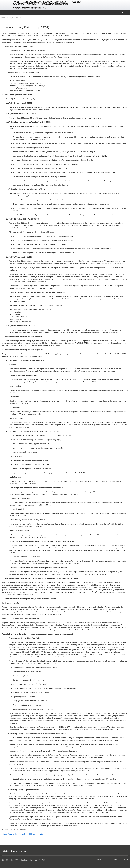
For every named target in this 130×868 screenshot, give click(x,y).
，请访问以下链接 (76, 2)
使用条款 (42, 860)
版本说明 (5, 860)
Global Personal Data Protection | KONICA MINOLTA (22, 834)
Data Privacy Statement (29, 860)
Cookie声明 (15, 860)
